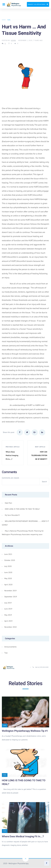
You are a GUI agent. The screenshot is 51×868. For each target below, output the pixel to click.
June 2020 (8, 573)
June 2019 (8, 609)
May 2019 (8, 615)
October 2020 (10, 560)
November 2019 (10, 591)
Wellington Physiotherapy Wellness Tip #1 (25, 731)
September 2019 (11, 597)
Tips (9, 20)
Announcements (10, 647)
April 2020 (8, 585)
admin (13, 40)
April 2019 (8, 621)
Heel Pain (8, 503)
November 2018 (10, 627)
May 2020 (8, 579)
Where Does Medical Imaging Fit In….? (23, 837)
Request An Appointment (37, 4)
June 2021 (8, 554)
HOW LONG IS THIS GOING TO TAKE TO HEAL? (22, 509)
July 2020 (8, 566)
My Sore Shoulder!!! (12, 515)
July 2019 (8, 603)
